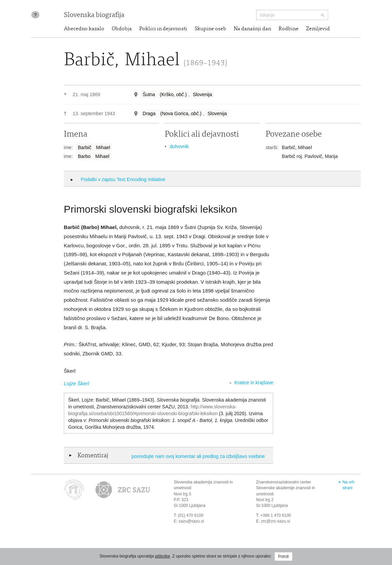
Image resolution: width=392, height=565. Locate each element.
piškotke (162, 556)
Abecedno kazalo (84, 29)
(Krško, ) (173, 94)
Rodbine (289, 29)
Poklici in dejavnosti (163, 29)
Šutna (149, 94)
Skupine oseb (210, 29)
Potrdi (283, 557)
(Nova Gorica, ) (181, 113)
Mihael (103, 147)
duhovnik (179, 146)
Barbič (85, 147)
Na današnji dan (252, 29)
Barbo (84, 156)
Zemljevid (318, 29)
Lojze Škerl (76, 383)
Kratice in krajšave (254, 383)
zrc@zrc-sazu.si (275, 521)
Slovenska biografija (94, 15)
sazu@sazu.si (191, 521)
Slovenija (202, 94)
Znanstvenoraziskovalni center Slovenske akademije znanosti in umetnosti (286, 488)
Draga (149, 113)
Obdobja (122, 29)
